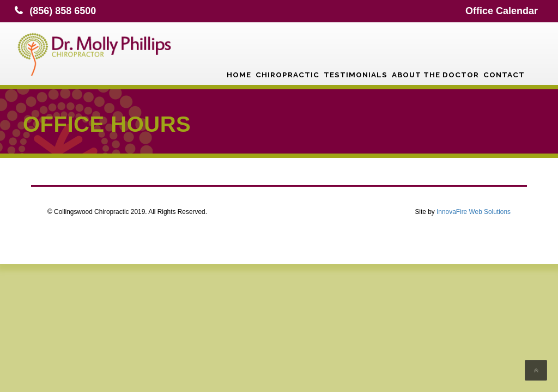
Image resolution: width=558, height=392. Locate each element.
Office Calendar (502, 11)
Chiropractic (287, 52)
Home (239, 52)
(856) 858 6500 (63, 11)
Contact (504, 52)
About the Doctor (435, 52)
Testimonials (356, 52)
